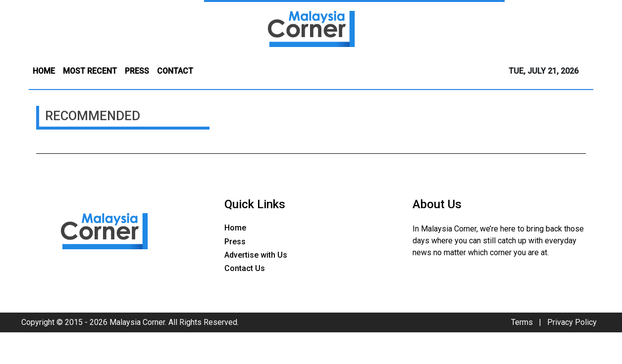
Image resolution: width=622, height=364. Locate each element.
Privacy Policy (572, 322)
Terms (522, 322)
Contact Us (245, 268)
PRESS (137, 71)
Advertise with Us (256, 255)
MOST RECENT (90, 71)
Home (235, 228)
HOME (44, 71)
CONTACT (175, 71)
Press (235, 242)
